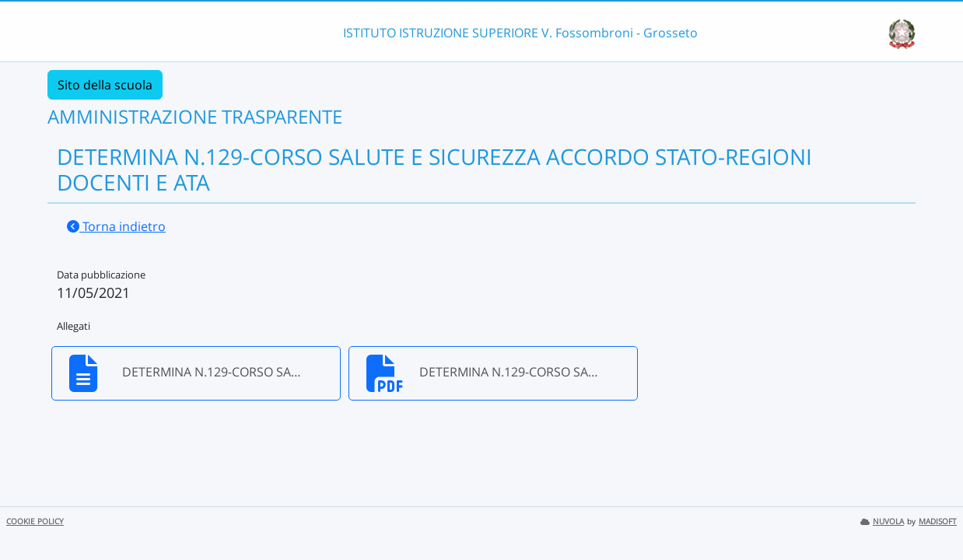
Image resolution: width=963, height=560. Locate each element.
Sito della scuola (105, 85)
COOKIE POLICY (35, 521)
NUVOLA (882, 521)
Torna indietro (116, 226)
